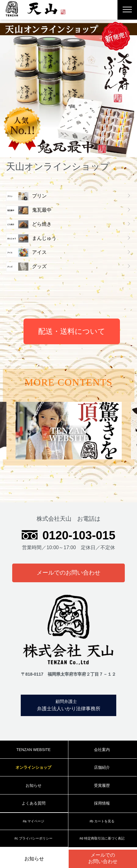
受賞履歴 (102, 785)
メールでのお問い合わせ (68, 573)
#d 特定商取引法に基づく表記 (102, 838)
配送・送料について (72, 331)
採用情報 (102, 803)
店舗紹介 (102, 767)
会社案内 (102, 750)
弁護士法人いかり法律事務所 (66, 705)
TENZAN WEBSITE (33, 750)
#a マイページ (33, 821)
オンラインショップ (33, 767)
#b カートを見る (102, 821)
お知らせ (34, 859)
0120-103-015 (79, 535)
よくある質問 (34, 803)
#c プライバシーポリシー (33, 838)
